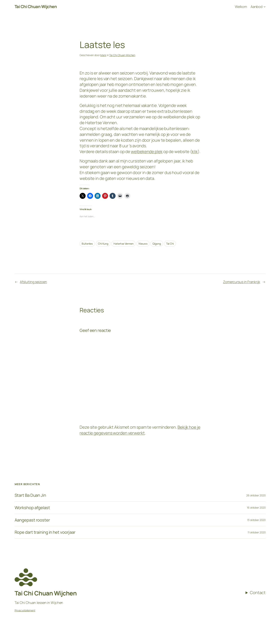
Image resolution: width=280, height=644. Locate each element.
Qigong (157, 244)
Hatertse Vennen (124, 244)
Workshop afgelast (32, 508)
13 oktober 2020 (256, 520)
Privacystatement (25, 610)
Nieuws (143, 244)
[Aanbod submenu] (258, 7)
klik (195, 152)
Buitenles (87, 244)
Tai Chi (170, 244)
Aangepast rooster (32, 520)
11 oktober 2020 (257, 532)
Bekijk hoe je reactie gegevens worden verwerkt (140, 430)
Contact (258, 593)
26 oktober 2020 (256, 495)
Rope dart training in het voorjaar (45, 532)
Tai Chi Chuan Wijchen (36, 7)
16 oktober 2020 (256, 508)
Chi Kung (103, 244)
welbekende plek (147, 152)
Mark (103, 55)
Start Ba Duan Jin (30, 495)
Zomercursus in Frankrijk (242, 282)
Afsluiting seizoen (33, 282)
